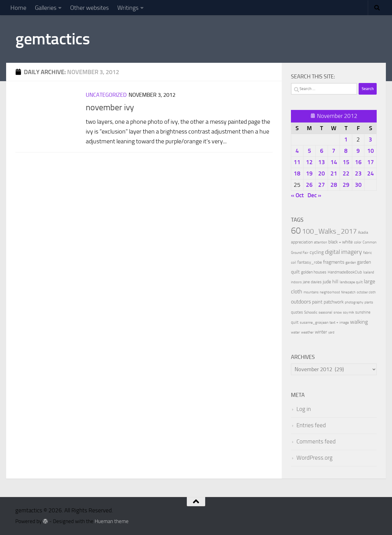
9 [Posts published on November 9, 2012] (358, 151)
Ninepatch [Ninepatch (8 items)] (348, 292)
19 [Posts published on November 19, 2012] (309, 173)
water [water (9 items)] (295, 332)
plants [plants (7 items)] (369, 302)
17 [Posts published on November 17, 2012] (371, 162)
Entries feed (311, 425)
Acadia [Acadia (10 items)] (363, 232)
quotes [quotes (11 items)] (297, 312)
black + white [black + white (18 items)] (341, 242)
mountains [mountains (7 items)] (311, 292)
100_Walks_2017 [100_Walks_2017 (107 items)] (329, 231)
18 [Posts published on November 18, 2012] (297, 173)
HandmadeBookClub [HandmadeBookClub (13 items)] (345, 272)
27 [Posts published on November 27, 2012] (322, 185)
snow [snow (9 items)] (338, 312)
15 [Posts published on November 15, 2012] (346, 162)
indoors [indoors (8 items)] (296, 282)
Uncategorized (106, 95)
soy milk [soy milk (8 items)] (349, 313)
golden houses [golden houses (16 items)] (314, 272)
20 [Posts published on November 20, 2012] (322, 173)
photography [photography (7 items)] (354, 302)
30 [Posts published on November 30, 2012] (358, 185)
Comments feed (316, 442)
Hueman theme (112, 521)
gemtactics (53, 39)
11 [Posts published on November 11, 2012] (297, 162)
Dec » (314, 195)
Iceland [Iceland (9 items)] (369, 272)
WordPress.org (315, 458)
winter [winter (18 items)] (321, 332)
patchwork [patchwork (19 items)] (334, 302)
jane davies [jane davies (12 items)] (312, 282)
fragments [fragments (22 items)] (334, 262)
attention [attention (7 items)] (320, 242)
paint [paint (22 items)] (317, 302)
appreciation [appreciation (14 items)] (302, 242)
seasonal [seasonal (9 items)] (325, 312)
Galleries (46, 8)
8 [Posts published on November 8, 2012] (346, 151)
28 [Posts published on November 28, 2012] (334, 185)
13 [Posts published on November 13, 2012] (322, 162)
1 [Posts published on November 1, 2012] (346, 139)
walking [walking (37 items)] (359, 322)
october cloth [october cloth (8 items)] (366, 292)
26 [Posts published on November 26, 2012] (309, 185)
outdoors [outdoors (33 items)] (301, 302)
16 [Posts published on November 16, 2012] (358, 162)
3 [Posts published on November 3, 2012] (370, 139)
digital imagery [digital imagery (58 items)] (343, 252)
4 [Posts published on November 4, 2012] (297, 151)
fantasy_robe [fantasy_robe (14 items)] (310, 262)
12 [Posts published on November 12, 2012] (309, 162)
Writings (128, 8)
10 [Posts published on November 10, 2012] (371, 151)
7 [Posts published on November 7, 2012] (334, 151)
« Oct (297, 195)
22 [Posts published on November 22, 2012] (346, 173)
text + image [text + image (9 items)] (339, 322)
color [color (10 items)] (358, 242)
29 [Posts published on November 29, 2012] (346, 185)
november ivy (110, 107)
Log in (304, 409)
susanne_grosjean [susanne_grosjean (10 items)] (314, 322)
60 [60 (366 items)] (296, 231)
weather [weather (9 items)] (307, 332)
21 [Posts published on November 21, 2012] (334, 173)
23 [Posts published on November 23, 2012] (358, 173)
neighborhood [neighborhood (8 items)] (330, 292)
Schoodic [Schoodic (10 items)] (311, 312)
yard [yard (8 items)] (331, 332)
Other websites (89, 8)
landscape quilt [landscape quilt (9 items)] (351, 282)
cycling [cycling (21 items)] (317, 252)
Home (18, 8)
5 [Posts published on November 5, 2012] (309, 151)
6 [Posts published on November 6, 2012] (322, 151)
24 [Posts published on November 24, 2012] (371, 173)
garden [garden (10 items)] (351, 262)
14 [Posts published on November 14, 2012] (334, 162)
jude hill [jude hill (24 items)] (331, 282)
